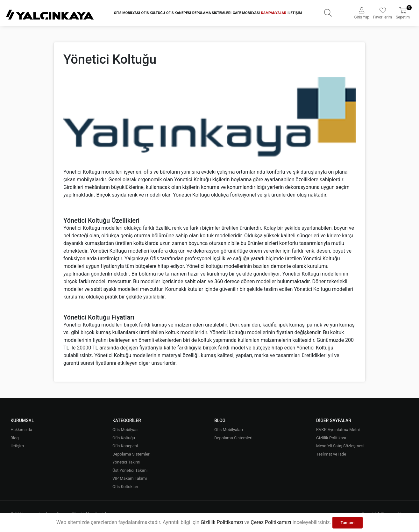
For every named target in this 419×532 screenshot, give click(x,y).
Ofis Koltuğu (153, 13)
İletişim (295, 13)
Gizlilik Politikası (331, 438)
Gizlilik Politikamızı (222, 522)
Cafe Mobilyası (246, 13)
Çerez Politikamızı (271, 522)
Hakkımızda (21, 430)
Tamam (348, 523)
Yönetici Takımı (126, 462)
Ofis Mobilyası (127, 13)
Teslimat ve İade (331, 454)
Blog (15, 438)
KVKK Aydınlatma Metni (338, 430)
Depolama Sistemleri (212, 13)
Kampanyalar (274, 13)
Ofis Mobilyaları (229, 430)
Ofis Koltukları (125, 487)
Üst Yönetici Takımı (130, 470)
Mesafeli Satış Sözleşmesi (340, 446)
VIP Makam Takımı (130, 478)
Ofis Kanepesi (179, 13)
